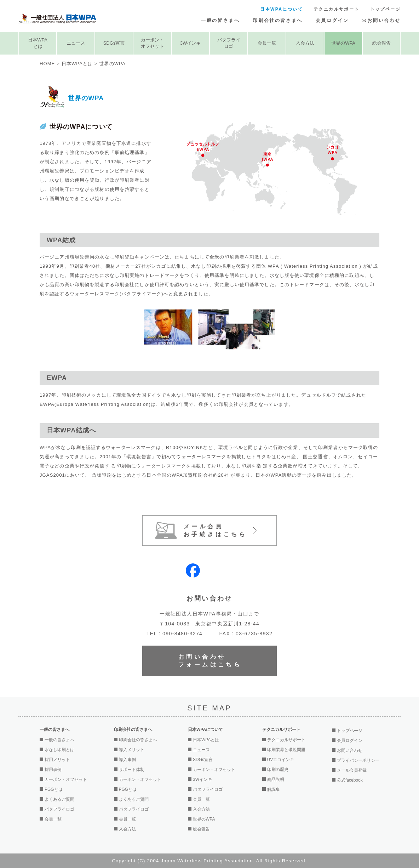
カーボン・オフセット (152, 43)
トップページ (385, 9)
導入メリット (132, 750)
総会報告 (381, 43)
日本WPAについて (282, 9)
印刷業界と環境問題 (286, 750)
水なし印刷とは (59, 750)
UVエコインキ (281, 760)
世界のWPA (343, 43)
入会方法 (305, 43)
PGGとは (54, 789)
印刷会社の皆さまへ (277, 20)
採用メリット (57, 760)
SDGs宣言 (114, 43)
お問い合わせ (384, 20)
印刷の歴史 (278, 770)
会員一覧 (267, 43)
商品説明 (276, 779)
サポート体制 (132, 770)
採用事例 (53, 770)
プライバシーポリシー (358, 760)
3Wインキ (191, 43)
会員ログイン (332, 20)
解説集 (274, 789)
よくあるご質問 (59, 799)
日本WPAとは (38, 43)
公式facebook (350, 780)
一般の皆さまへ (220, 20)
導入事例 (127, 760)
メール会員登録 (352, 770)
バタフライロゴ (229, 43)
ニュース (76, 43)
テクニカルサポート (337, 9)
